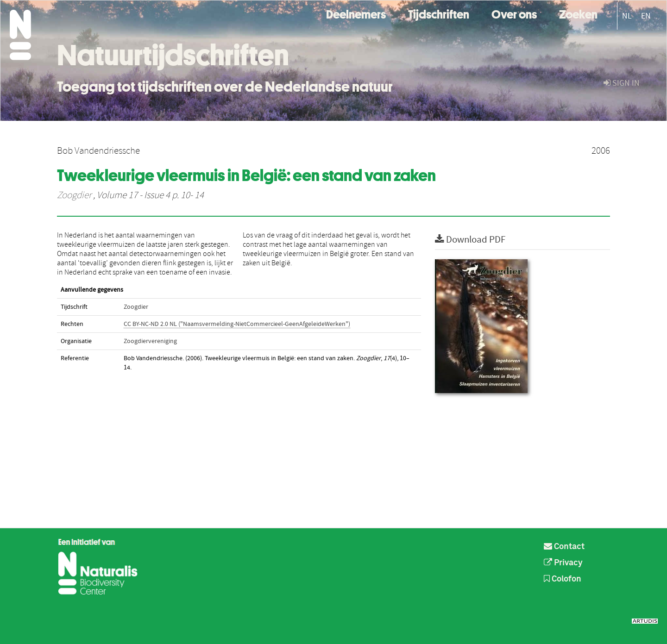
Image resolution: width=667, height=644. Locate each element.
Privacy (563, 563)
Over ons (514, 13)
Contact (564, 547)
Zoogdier (74, 195)
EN (646, 16)
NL (627, 16)
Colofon (563, 579)
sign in (622, 83)
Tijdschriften (439, 13)
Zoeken (578, 13)
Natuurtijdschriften (173, 55)
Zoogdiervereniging (150, 341)
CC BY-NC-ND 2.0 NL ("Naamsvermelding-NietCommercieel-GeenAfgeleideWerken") (237, 324)
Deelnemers (356, 13)
